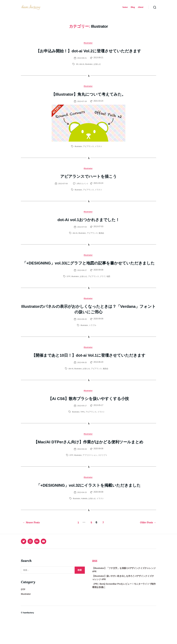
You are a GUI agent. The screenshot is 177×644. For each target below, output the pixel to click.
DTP (68, 288)
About (141, 9)
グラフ (103, 288)
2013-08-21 (82, 62)
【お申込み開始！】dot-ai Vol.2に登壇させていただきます (89, 55)
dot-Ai (81, 68)
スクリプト (103, 479)
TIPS (82, 430)
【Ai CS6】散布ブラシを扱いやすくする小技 (89, 417)
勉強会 (102, 238)
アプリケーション (90, 479)
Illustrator (88, 47)
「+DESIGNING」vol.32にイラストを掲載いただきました (88, 510)
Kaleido (84, 523)
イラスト (99, 151)
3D (77, 68)
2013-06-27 (82, 281)
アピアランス (88, 151)
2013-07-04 (62, 188)
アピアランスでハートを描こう (88, 181)
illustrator (89, 68)
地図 (109, 288)
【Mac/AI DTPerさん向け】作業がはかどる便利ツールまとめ (88, 463)
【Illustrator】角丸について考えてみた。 (88, 98)
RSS (95, 585)
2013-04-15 (82, 517)
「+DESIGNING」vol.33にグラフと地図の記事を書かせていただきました (88, 271)
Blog (133, 9)
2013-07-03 (82, 232)
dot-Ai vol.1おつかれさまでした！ (89, 225)
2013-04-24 (82, 473)
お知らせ (97, 68)
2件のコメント (82, 188)
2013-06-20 (82, 331)
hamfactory (29, 637)
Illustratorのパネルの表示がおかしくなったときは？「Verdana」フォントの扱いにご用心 (88, 321)
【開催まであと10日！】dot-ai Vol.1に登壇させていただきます (88, 370)
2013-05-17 (82, 424)
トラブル (93, 337)
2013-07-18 (82, 106)
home (125, 9)
